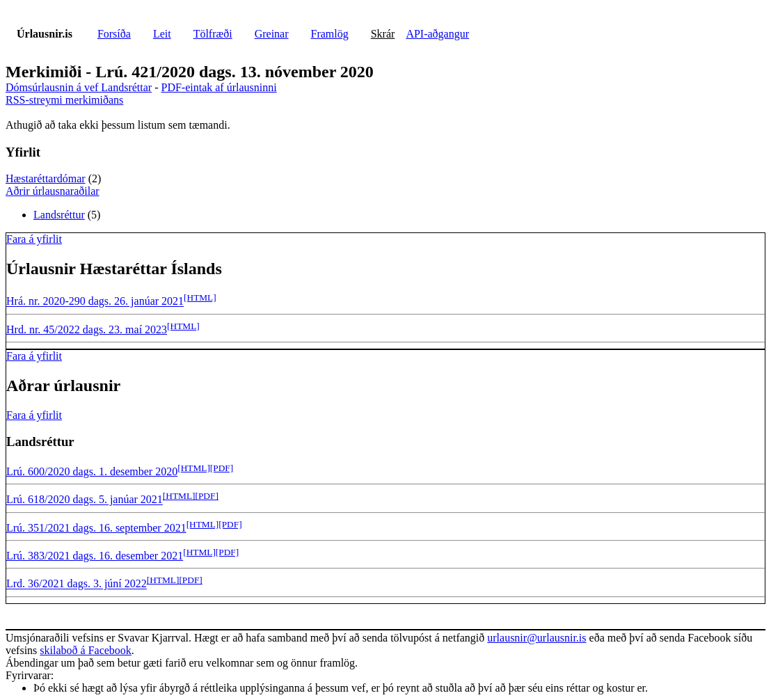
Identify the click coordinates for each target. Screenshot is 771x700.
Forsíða (114, 34)
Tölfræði (213, 34)
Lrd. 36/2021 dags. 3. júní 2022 (77, 584)
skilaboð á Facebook (86, 650)
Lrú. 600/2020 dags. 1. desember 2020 (92, 471)
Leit (162, 34)
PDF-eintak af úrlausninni (218, 87)
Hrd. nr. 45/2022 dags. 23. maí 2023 (87, 329)
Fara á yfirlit (34, 239)
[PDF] (222, 468)
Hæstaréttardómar (46, 178)
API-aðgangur (437, 34)
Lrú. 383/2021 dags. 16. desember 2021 (95, 556)
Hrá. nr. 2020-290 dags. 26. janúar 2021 (95, 302)
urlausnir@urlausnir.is (536, 638)
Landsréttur (59, 215)
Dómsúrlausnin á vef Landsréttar (79, 87)
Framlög (330, 34)
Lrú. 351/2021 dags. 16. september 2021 (96, 528)
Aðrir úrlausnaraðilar (53, 191)
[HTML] (200, 297)
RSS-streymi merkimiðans (64, 100)
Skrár (383, 34)
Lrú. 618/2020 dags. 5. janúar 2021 (85, 500)
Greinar (272, 34)
